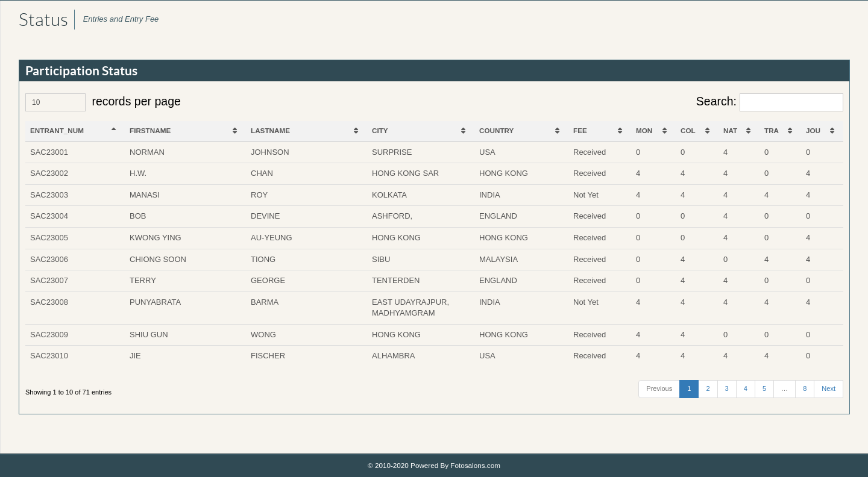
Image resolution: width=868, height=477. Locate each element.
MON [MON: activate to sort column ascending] (644, 130)
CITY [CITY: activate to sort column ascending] (380, 130)
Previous (659, 388)
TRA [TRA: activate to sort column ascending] (772, 130)
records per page (103, 102)
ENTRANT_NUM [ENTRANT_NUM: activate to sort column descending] (57, 130)
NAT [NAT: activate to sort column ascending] (730, 130)
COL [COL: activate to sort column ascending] (688, 130)
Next (829, 388)
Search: (770, 102)
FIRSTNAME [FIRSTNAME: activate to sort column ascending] (150, 130)
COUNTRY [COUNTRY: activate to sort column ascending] (496, 130)
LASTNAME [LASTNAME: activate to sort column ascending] (270, 130)
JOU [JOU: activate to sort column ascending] (813, 130)
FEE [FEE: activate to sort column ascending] (580, 130)
